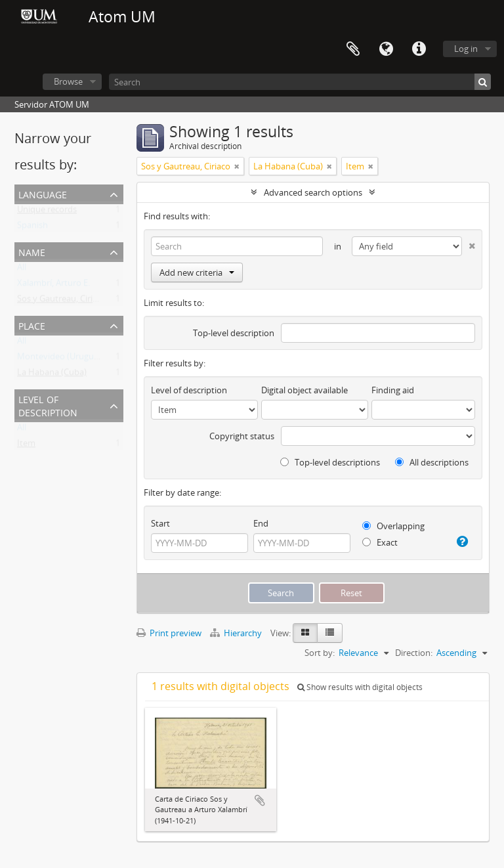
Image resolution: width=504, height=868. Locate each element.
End (261, 523)
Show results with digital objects (360, 687)
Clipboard (353, 49)
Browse (68, 81)
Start (160, 523)
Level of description (48, 405)
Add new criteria (197, 272)
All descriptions (432, 462)
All (22, 270)
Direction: (414, 653)
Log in (466, 49)
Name (32, 251)
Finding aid (393, 390)
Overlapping (393, 526)
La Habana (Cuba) (52, 375)
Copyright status (242, 436)
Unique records (47, 212)
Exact (380, 542)
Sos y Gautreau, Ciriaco (62, 301)
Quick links (419, 49)
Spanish (32, 228)
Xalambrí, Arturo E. (53, 286)
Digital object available (304, 390)
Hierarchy (237, 633)
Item (26, 446)
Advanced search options (313, 192)
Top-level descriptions (330, 462)
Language (386, 49)
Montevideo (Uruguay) (61, 359)
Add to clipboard (260, 800)
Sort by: (320, 653)
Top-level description (234, 333)
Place (32, 325)
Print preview (169, 633)
